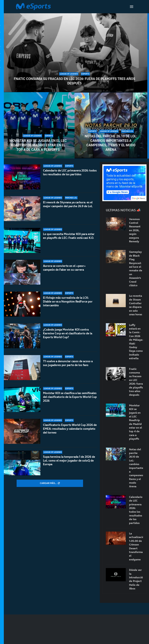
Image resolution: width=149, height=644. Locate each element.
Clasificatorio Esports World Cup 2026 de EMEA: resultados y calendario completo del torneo (70, 429)
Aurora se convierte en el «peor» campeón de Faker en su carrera (64, 268)
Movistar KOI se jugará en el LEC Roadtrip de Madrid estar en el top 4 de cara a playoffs (38, 145)
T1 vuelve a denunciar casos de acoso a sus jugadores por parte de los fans (68, 363)
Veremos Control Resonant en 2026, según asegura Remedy (135, 230)
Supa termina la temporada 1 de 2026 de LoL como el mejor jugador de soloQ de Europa (69, 461)
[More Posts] (50, 483)
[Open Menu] (132, 7)
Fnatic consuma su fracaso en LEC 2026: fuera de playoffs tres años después (74, 81)
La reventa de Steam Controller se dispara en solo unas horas (136, 305)
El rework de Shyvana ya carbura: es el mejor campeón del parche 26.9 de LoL (68, 204)
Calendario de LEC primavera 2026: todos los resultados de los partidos (70, 172)
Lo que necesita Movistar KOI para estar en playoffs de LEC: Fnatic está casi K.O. (69, 236)
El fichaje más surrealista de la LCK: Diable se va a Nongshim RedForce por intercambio (68, 302)
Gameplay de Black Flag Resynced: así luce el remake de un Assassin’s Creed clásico (136, 269)
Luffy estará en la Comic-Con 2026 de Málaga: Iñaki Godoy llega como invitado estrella (136, 342)
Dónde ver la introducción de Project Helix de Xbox (136, 579)
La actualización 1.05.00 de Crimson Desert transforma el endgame (136, 546)
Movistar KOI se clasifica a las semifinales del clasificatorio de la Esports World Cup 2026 (70, 397)
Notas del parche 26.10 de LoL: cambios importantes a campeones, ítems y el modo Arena (111, 143)
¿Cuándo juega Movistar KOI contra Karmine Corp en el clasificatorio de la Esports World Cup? (68, 333)
